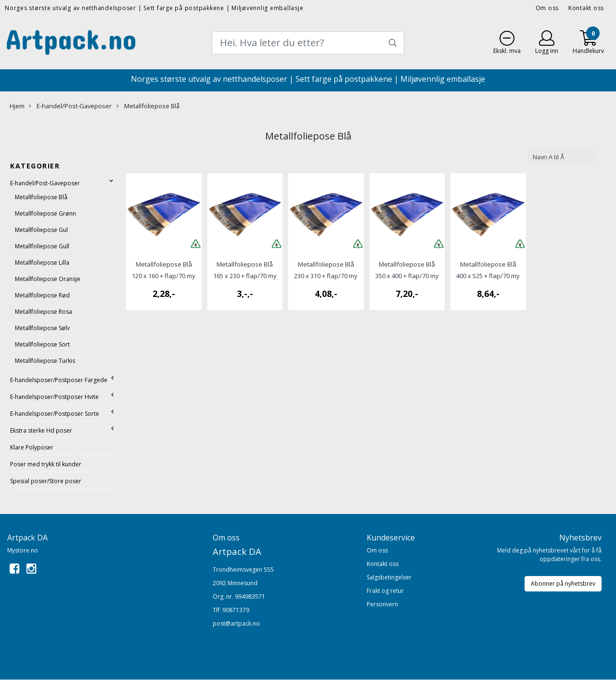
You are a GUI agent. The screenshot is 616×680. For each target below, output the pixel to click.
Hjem (17, 106)
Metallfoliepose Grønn (45, 213)
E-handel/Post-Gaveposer (70, 106)
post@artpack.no (236, 623)
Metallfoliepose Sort (42, 344)
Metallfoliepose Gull (42, 246)
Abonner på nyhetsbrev (563, 584)
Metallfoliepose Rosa (44, 312)
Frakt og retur (385, 591)
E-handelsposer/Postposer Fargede (59, 380)
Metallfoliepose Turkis (45, 361)
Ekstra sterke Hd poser (41, 430)
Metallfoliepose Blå (148, 106)
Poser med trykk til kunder (46, 464)
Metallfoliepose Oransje (48, 279)
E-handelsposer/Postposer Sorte (55, 414)
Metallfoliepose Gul (41, 230)
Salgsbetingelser (389, 577)
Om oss (547, 8)
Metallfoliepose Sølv (42, 328)
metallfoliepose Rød (42, 295)
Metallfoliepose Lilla (42, 263)
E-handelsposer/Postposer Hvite (54, 397)
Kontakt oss (586, 8)
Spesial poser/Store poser (46, 481)
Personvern (382, 604)
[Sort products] (562, 157)
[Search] (308, 43)
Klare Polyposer (32, 447)
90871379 (236, 610)
